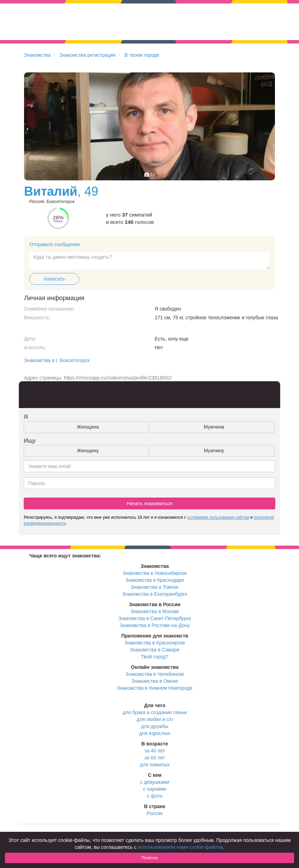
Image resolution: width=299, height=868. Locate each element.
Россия (155, 813)
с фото (155, 796)
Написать (54, 279)
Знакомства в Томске (155, 587)
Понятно (149, 858)
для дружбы (155, 726)
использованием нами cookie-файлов (180, 847)
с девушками (155, 782)
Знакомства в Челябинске (155, 674)
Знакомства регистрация (88, 55)
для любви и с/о (155, 719)
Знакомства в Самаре (155, 650)
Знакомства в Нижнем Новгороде (155, 688)
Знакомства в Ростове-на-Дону (155, 625)
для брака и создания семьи (155, 712)
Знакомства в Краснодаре (155, 580)
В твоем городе (142, 55)
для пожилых (155, 765)
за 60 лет (155, 758)
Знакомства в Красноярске (155, 643)
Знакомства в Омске (155, 681)
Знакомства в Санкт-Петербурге (155, 618)
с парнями (155, 789)
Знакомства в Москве (155, 611)
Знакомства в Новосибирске (155, 573)
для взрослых (155, 733)
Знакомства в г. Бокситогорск (57, 360)
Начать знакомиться (149, 503)
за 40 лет (155, 751)
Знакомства (37, 55)
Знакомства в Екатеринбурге (155, 594)
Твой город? (155, 657)
